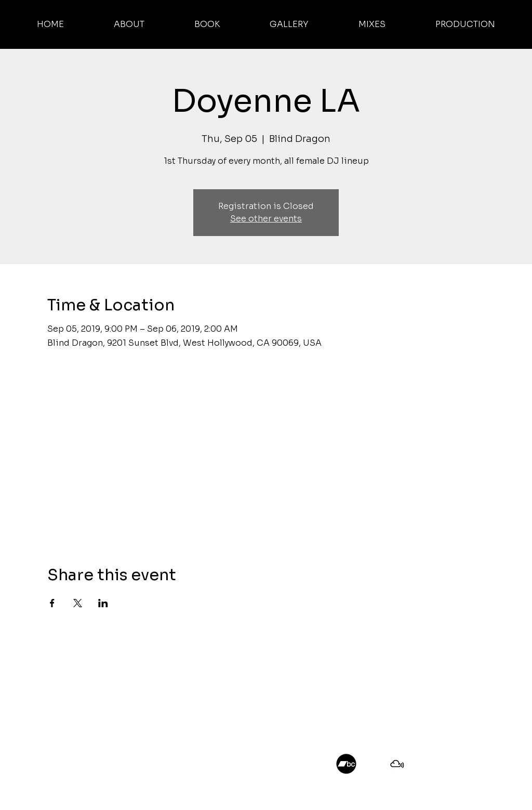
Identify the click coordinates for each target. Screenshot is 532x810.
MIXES (52, 711)
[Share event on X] (78, 603)
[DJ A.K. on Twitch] (474, 764)
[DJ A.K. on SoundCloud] (423, 764)
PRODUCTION (67, 724)
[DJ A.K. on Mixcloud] (397, 764)
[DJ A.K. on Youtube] (499, 764)
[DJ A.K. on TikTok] (448, 764)
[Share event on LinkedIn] (103, 603)
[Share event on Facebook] (52, 603)
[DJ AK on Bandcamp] (346, 764)
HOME (52, 659)
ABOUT (55, 672)
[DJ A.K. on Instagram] (372, 764)
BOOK (52, 685)
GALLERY (57, 698)
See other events (266, 219)
